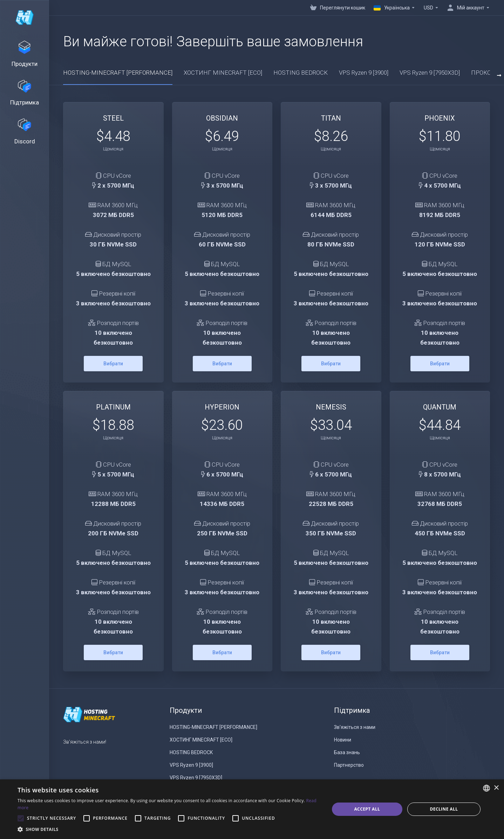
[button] (169, 830)
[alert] (252, 809)
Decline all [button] (444, 809)
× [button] (496, 788)
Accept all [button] (367, 809)
